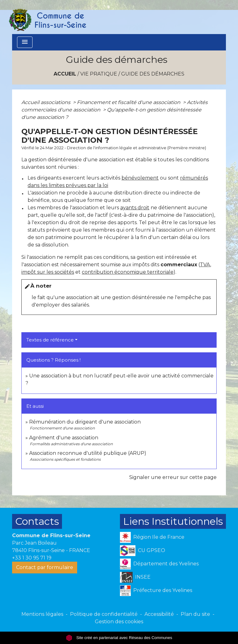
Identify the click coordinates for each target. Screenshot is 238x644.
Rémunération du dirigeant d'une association (85, 422)
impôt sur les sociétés (48, 272)
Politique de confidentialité (104, 614)
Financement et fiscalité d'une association (129, 102)
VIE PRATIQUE (99, 74)
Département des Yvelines (159, 564)
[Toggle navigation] (25, 42)
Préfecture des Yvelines (156, 591)
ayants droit (135, 208)
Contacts (37, 521)
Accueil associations (46, 102)
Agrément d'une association (64, 438)
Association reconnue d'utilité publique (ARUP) (88, 453)
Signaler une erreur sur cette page (173, 477)
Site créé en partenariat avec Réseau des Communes (119, 638)
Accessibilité (159, 614)
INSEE (135, 577)
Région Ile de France (152, 537)
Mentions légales (42, 614)
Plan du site (195, 614)
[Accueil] (47, 17)
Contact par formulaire (45, 567)
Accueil (65, 74)
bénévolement (140, 178)
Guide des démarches (153, 74)
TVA (205, 265)
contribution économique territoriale (128, 272)
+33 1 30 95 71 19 (32, 558)
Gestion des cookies (119, 622)
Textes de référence (50, 340)
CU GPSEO (143, 551)
